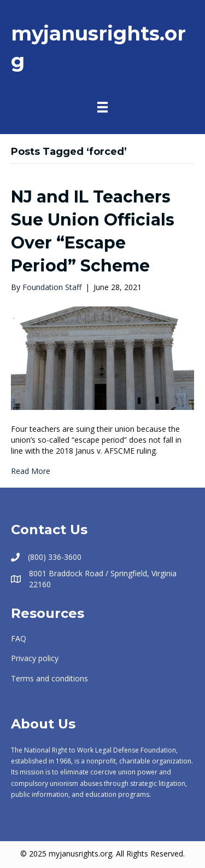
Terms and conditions (49, 678)
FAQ (19, 638)
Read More (31, 471)
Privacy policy (35, 658)
